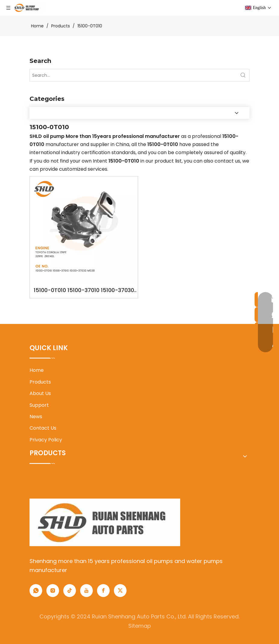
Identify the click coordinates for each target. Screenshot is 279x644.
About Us (40, 393)
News (36, 417)
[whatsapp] (36, 591)
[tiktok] (70, 591)
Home (37, 370)
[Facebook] (103, 591)
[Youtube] (86, 591)
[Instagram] (53, 591)
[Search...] (133, 75)
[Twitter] (120, 591)
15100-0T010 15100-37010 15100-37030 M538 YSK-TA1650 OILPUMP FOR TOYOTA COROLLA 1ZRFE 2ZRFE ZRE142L (84, 291)
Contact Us (43, 428)
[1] (105, 522)
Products (40, 382)
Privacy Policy (46, 440)
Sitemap (140, 626)
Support (39, 405)
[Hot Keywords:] (243, 75)
